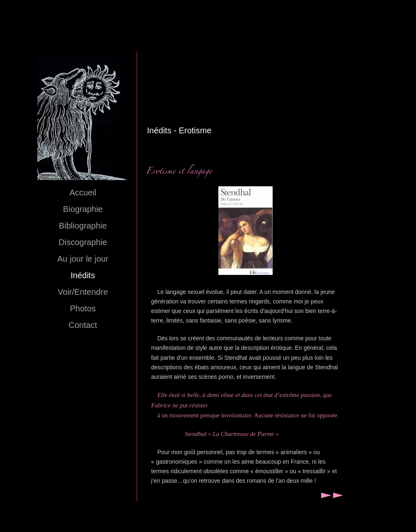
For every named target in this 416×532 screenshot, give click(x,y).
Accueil (83, 193)
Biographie (83, 209)
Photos (83, 308)
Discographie (83, 242)
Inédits (83, 275)
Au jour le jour (83, 259)
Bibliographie (83, 226)
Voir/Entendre (83, 292)
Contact (83, 325)
